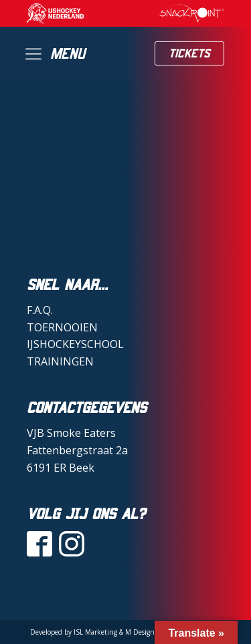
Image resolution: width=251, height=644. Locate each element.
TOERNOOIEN (62, 327)
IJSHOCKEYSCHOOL (75, 344)
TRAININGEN (60, 361)
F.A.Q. (40, 310)
